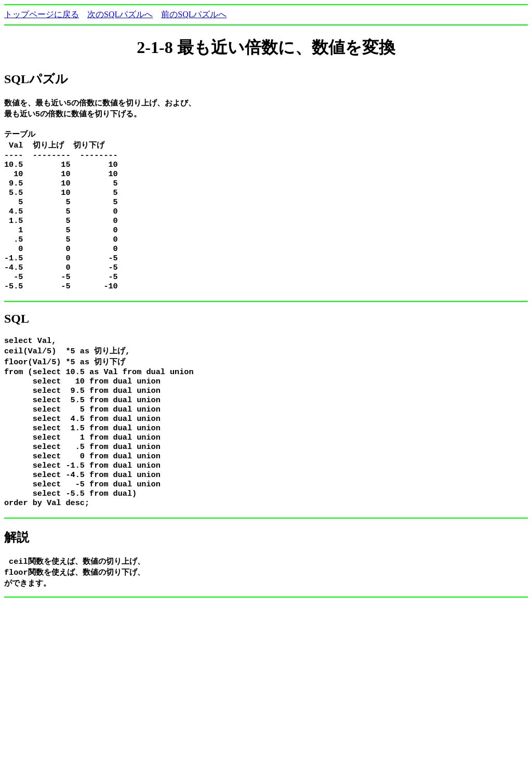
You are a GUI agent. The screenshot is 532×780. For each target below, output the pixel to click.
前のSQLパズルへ (194, 14)
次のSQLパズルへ (120, 14)
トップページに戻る (42, 14)
